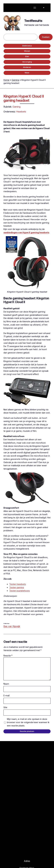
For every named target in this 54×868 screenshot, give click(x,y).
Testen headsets (18, 584)
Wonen (27, 51)
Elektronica (27, 46)
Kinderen (27, 67)
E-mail (6, 695)
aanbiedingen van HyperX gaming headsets (26, 232)
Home (6, 80)
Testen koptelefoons (20, 591)
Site (5, 707)
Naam (6, 684)
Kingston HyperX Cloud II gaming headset (24, 98)
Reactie (8, 656)
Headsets (21, 112)
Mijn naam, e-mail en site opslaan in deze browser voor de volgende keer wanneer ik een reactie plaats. (28, 722)
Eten (27, 56)
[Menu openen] (35, 8)
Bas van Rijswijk (12, 626)
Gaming (15, 80)
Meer (27, 73)
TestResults (33, 21)
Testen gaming (17, 587)
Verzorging (27, 62)
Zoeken (46, 37)
